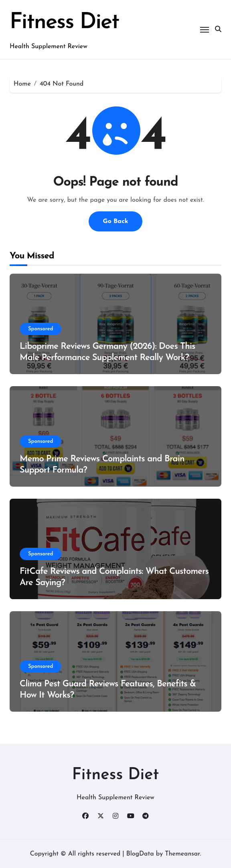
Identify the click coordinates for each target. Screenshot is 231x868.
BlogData (140, 854)
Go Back (115, 221)
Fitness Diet (65, 23)
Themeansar (182, 854)
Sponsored (41, 329)
